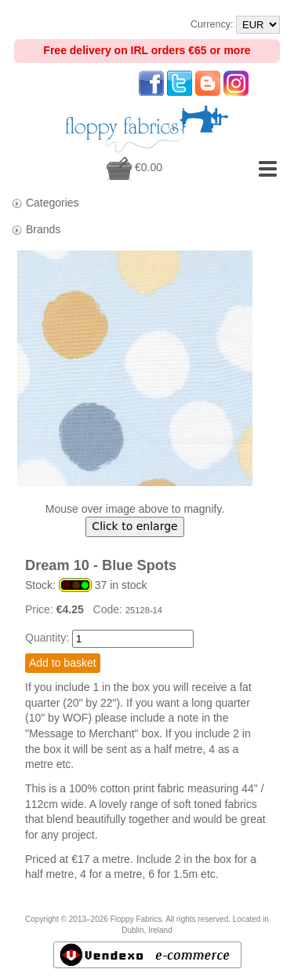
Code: (109, 609)
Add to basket (63, 663)
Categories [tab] (45, 203)
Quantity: (47, 638)
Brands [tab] (36, 230)
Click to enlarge (134, 526)
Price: (41, 609)
